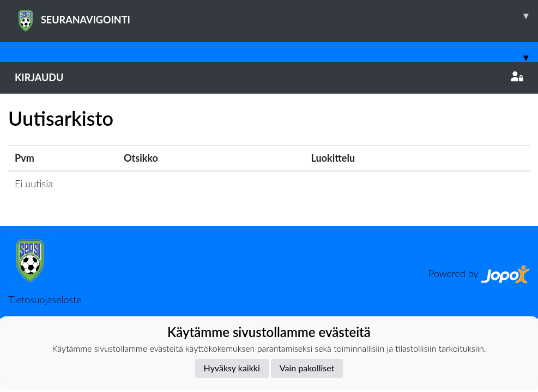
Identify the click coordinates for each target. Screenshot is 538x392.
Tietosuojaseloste (45, 299)
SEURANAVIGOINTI (276, 16)
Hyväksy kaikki (232, 368)
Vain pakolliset (307, 368)
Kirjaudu (269, 77)
